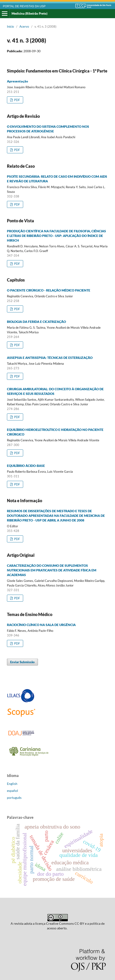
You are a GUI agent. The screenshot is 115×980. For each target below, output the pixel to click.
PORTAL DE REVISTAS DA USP (24, 6)
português (14, 798)
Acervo (24, 26)
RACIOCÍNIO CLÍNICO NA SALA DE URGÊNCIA (41, 625)
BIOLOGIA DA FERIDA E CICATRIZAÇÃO (36, 322)
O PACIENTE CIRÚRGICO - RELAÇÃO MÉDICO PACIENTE (49, 290)
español (12, 791)
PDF (17, 100)
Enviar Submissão (22, 662)
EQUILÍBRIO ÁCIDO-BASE (26, 466)
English (12, 784)
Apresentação (17, 81)
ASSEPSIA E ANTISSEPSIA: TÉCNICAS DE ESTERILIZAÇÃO (50, 358)
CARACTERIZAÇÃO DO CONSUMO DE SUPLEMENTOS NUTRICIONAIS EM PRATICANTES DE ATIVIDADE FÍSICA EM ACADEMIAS (52, 570)
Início (10, 26)
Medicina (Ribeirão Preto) (30, 13)
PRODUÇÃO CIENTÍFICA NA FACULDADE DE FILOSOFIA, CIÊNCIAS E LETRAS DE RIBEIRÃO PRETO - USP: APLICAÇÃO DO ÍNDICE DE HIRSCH (56, 236)
